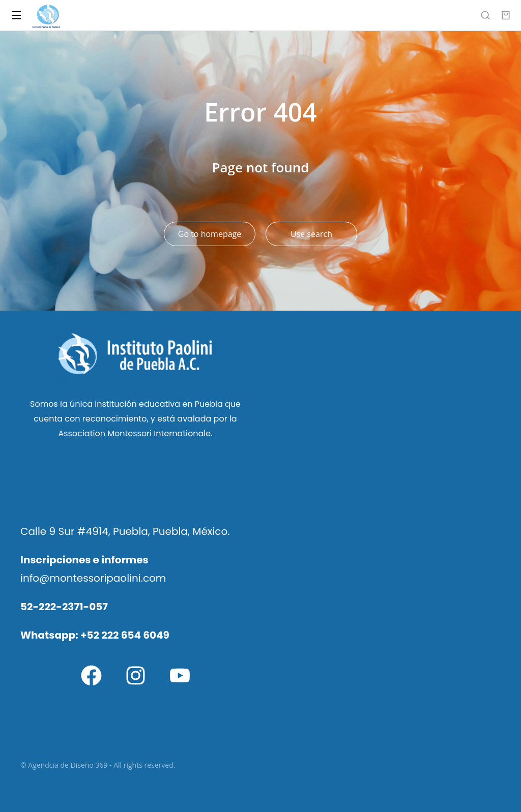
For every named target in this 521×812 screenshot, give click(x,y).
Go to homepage (210, 234)
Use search (311, 234)
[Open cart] (506, 15)
